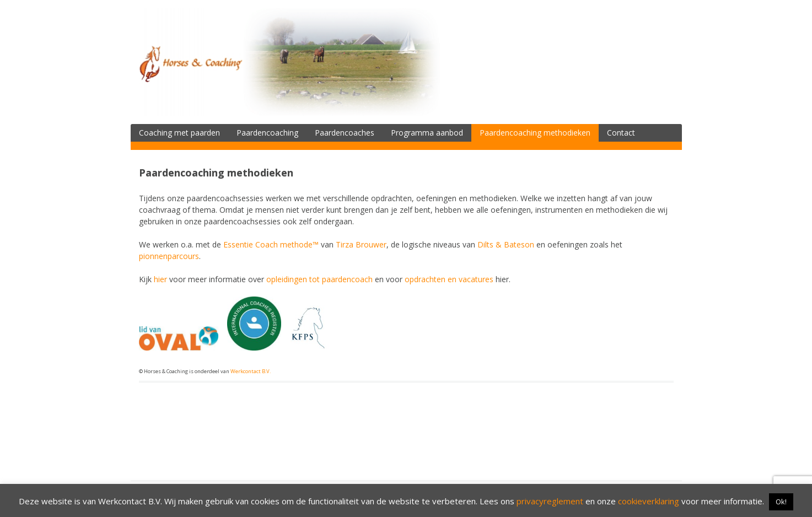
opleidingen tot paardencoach (319, 279)
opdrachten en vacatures (449, 279)
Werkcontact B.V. (251, 371)
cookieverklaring (649, 501)
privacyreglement (550, 501)
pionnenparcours (169, 256)
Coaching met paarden (179, 133)
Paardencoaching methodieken (535, 133)
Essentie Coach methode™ (271, 244)
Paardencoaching (267, 133)
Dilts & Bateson (506, 244)
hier (160, 279)
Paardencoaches (345, 133)
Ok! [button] (781, 502)
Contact (621, 133)
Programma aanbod (427, 133)
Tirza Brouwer (361, 244)
